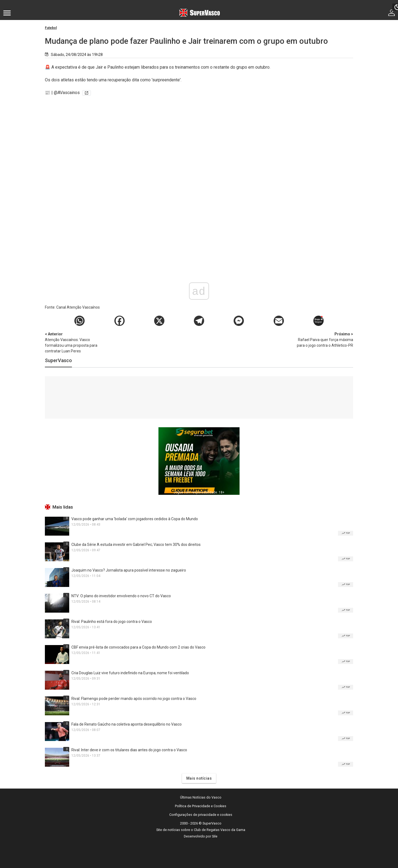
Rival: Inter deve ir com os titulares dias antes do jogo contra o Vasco (129, 750)
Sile (215, 836)
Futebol (51, 28)
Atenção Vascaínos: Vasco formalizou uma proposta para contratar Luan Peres (73, 342)
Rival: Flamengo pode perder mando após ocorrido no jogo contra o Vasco (134, 699)
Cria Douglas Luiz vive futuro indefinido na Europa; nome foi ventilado (130, 673)
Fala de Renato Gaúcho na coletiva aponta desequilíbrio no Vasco (127, 724)
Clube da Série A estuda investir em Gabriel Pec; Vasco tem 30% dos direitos (136, 545)
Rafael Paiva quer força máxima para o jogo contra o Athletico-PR (325, 339)
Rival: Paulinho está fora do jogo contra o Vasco (112, 622)
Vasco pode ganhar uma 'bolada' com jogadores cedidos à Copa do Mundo (135, 519)
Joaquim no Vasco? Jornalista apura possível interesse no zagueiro (129, 570)
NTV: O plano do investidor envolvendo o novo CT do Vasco (121, 596)
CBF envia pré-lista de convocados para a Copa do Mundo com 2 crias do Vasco (138, 647)
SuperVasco (58, 360)
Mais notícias (199, 778)
